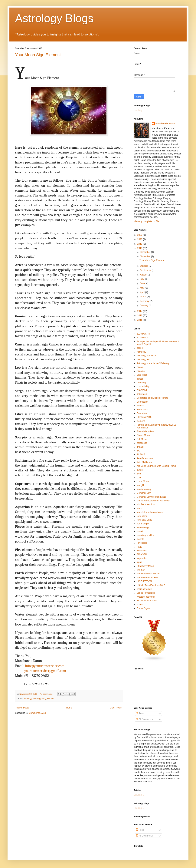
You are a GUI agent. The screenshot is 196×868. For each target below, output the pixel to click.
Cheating (141, 383)
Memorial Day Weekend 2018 (152, 497)
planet (140, 531)
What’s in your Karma (147, 601)
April (143, 292)
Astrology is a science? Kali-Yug (153, 363)
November (146, 256)
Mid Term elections (146, 504)
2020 (140, 239)
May (142, 288)
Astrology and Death (147, 356)
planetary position (145, 535)
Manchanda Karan (165, 124)
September (146, 270)
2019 (140, 244)
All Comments (144, 719)
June (143, 283)
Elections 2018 (144, 417)
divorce (140, 406)
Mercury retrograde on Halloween (153, 501)
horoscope (142, 443)
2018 (140, 248)
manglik (140, 485)
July (142, 279)
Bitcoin (140, 367)
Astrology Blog (40, 698)
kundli (140, 470)
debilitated (142, 394)
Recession (142, 551)
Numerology (143, 528)
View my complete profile (146, 221)
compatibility (143, 386)
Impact (140, 447)
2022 (140, 235)
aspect (140, 348)
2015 (140, 320)
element (51, 698)
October (144, 266)
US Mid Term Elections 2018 (151, 585)
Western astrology (146, 597)
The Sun (141, 570)
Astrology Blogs (54, 18)
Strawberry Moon (145, 566)
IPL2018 (141, 454)
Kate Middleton (144, 462)
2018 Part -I (143, 338)
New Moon (142, 516)
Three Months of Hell (147, 578)
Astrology (28, 698)
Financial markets (145, 431)
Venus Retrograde (146, 593)
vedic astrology (144, 589)
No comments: (47, 694)
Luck (139, 478)
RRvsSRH (142, 554)
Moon (139, 508)
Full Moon (142, 439)
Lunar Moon (143, 481)
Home (69, 708)
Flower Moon (143, 435)
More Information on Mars (150, 512)
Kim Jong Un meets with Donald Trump (156, 466)
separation (142, 558)
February (145, 301)
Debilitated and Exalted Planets (152, 398)
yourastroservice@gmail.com (45, 671)
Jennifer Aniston (145, 458)
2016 (140, 315)
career (140, 379)
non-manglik (143, 524)
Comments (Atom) (38, 713)
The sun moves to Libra (148, 574)
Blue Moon (142, 375)
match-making (144, 489)
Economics (142, 410)
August (144, 275)
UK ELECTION (144, 581)
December (146, 252)
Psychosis (142, 543)
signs (139, 562)
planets (140, 539)
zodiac (140, 605)
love (139, 474)
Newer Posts (22, 708)
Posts (140, 713)
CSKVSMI (142, 390)
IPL (138, 451)
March (144, 297)
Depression (142, 402)
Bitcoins (141, 371)
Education (142, 413)
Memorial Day (144, 493)
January (144, 305)
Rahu (139, 547)
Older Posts (116, 708)
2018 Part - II (143, 334)
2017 (140, 311)
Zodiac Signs (143, 608)
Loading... (139, 110)
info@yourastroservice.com (45, 666)
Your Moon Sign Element (38, 55)
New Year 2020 (144, 520)
